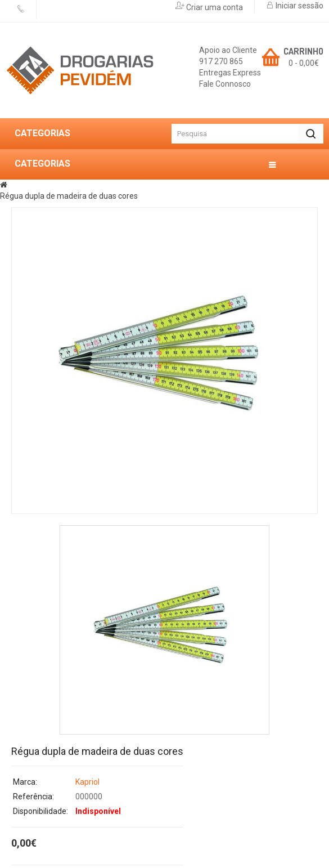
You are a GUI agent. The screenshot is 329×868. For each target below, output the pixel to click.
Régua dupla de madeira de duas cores (69, 196)
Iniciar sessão (299, 6)
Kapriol (87, 782)
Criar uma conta (214, 7)
